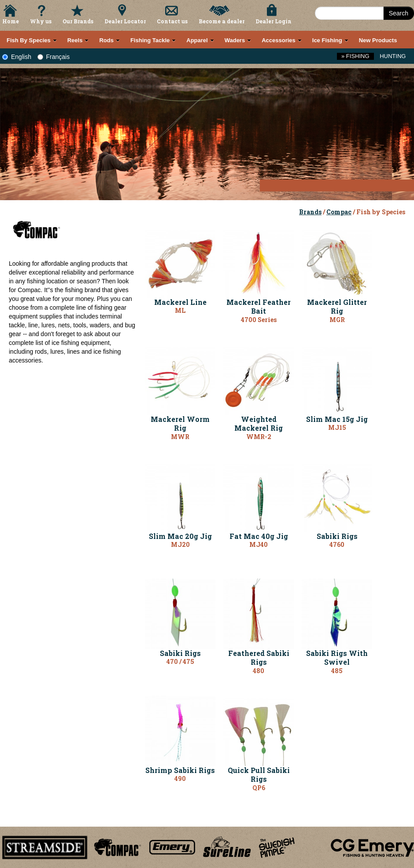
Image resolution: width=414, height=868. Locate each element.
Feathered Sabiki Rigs (259, 658)
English (17, 57)
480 (259, 671)
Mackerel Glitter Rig (337, 307)
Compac (339, 212)
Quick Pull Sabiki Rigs (259, 775)
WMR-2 (259, 437)
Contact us (172, 21)
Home (11, 21)
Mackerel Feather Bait (259, 307)
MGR (337, 320)
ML (180, 310)
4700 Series (259, 320)
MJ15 (337, 427)
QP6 (259, 788)
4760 (337, 544)
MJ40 (259, 544)
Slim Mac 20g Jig (180, 536)
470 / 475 (180, 661)
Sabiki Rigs (337, 536)
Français (54, 57)
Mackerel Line (180, 302)
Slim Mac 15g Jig (337, 419)
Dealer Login (274, 21)
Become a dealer (222, 21)
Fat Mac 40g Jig (259, 536)
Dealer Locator (125, 21)
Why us (41, 21)
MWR (180, 437)
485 (337, 671)
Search (399, 13)
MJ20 (180, 544)
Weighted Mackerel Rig (259, 424)
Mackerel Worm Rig (180, 424)
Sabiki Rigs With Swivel (337, 658)
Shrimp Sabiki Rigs (180, 770)
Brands (310, 212)
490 (180, 778)
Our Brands (78, 21)
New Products (378, 40)
